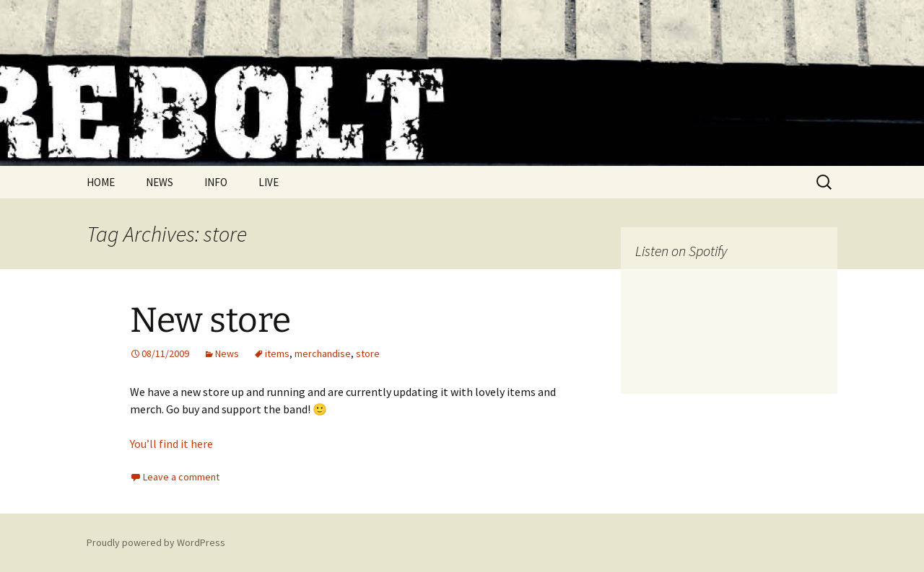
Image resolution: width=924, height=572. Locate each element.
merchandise (323, 353)
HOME (101, 182)
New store (210, 320)
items (277, 353)
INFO (216, 182)
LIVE (269, 182)
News (227, 353)
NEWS (160, 182)
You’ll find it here (171, 444)
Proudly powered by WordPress (156, 542)
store (368, 353)
